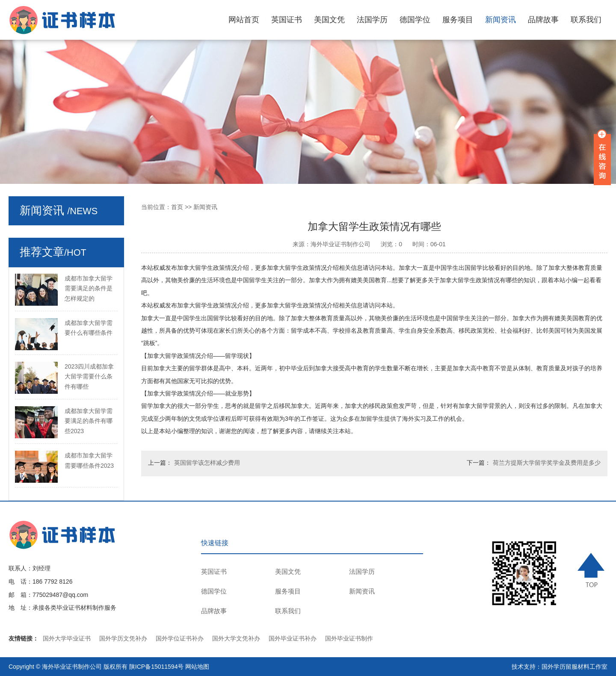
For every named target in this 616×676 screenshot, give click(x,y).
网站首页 (244, 20)
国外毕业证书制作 (349, 638)
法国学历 (372, 20)
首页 (177, 207)
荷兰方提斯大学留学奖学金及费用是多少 (547, 463)
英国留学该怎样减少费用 (207, 463)
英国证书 (287, 20)
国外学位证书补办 (180, 638)
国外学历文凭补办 (123, 638)
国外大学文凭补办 (236, 638)
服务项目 (458, 20)
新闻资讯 (500, 20)
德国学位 (415, 20)
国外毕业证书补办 (293, 638)
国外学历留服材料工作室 (575, 667)
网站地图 (197, 667)
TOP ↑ (592, 570)
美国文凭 (329, 20)
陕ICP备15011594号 (157, 667)
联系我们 (586, 20)
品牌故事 (543, 20)
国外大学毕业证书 (67, 638)
